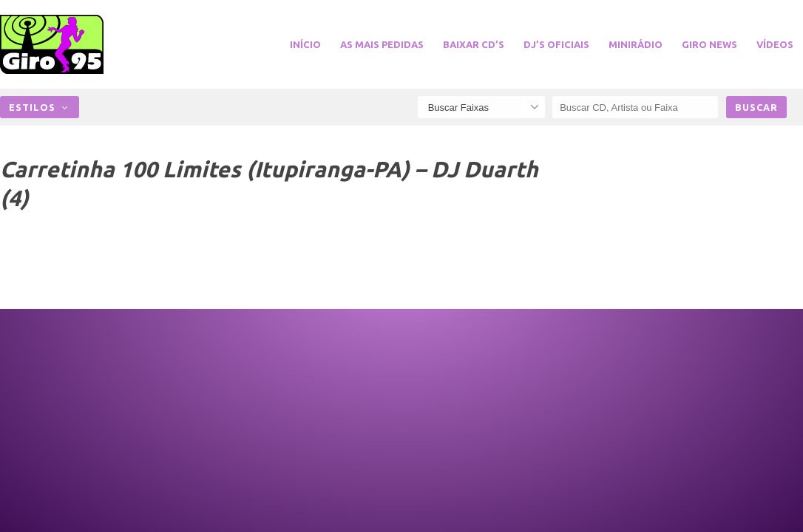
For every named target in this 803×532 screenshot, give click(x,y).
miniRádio (636, 44)
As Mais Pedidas (382, 44)
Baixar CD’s (474, 44)
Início (305, 44)
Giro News (709, 44)
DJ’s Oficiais (556, 44)
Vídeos (775, 44)
